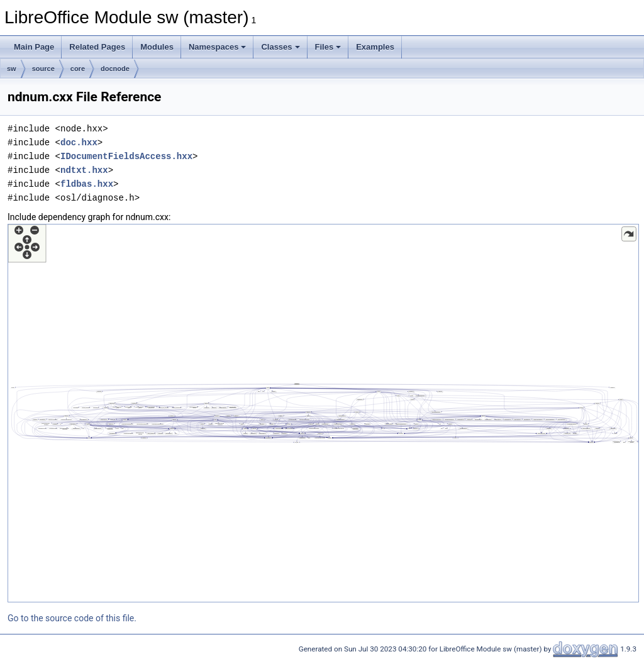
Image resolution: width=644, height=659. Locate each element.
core (78, 69)
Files (328, 47)
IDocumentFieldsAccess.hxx (126, 156)
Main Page (34, 47)
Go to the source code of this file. (72, 618)
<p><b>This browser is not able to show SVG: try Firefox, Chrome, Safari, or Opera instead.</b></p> (323, 413)
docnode (115, 69)
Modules (157, 47)
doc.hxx (79, 142)
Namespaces (218, 47)
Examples (375, 47)
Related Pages (97, 47)
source (43, 69)
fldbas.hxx (87, 184)
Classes (280, 47)
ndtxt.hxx (84, 170)
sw (12, 69)
